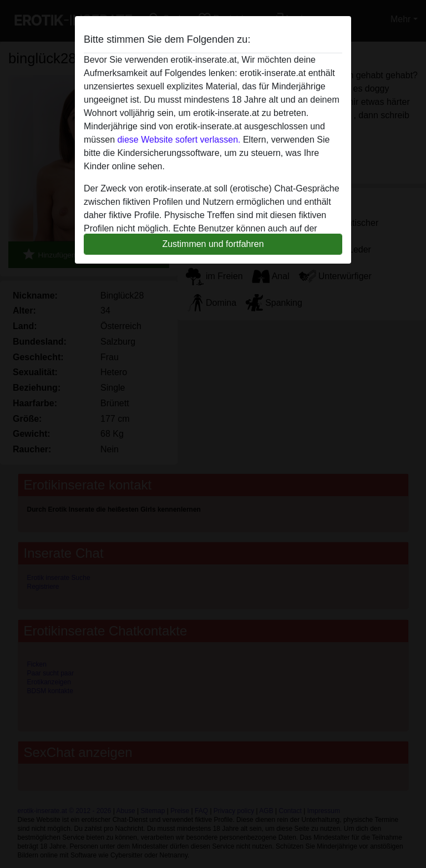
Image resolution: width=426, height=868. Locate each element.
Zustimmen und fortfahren (213, 244)
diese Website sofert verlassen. (179, 140)
